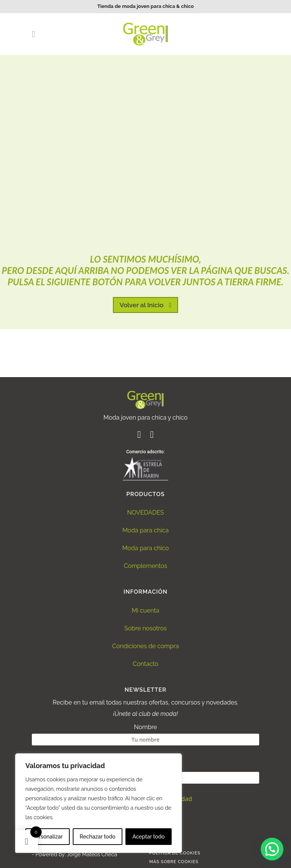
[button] (272, 849)
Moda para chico (146, 548)
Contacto (145, 664)
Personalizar (47, 837)
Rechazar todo (97, 837)
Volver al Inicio (146, 305)
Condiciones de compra (145, 646)
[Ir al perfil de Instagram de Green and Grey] (152, 436)
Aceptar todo (148, 837)
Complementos (146, 566)
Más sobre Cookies (174, 862)
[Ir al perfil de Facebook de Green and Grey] (140, 436)
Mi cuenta (146, 611)
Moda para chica (145, 530)
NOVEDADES (145, 513)
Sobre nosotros (145, 628)
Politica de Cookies (175, 853)
